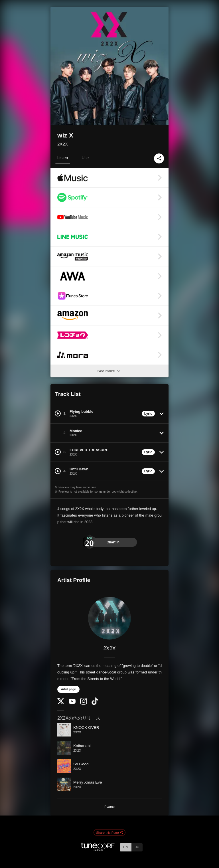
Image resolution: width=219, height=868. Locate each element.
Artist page (68, 689)
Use (85, 158)
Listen (63, 158)
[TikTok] (95, 704)
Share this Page (109, 833)
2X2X (63, 144)
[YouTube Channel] (72, 702)
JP (137, 847)
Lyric (148, 414)
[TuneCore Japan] (98, 850)
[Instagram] (84, 703)
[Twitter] (61, 703)
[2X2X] (109, 618)
